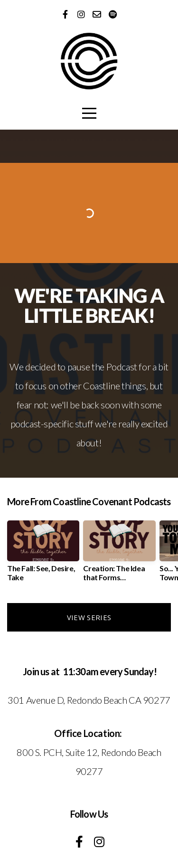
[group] (43, 555)
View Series (89, 617)
